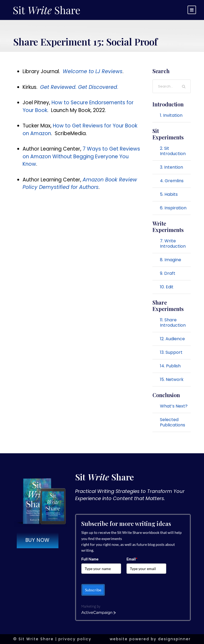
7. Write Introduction (173, 244)
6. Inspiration (173, 208)
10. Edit (167, 287)
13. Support (171, 352)
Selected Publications (173, 422)
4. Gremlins (172, 181)
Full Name (90, 559)
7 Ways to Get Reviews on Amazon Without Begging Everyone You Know (81, 156)
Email (132, 559)
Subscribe (93, 590)
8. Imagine (171, 260)
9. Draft (168, 273)
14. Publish (170, 366)
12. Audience (172, 339)
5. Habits (169, 194)
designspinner (174, 639)
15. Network (172, 379)
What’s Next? (174, 406)
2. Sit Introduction (173, 151)
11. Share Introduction (173, 323)
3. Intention (171, 167)
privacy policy (75, 639)
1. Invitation (171, 115)
